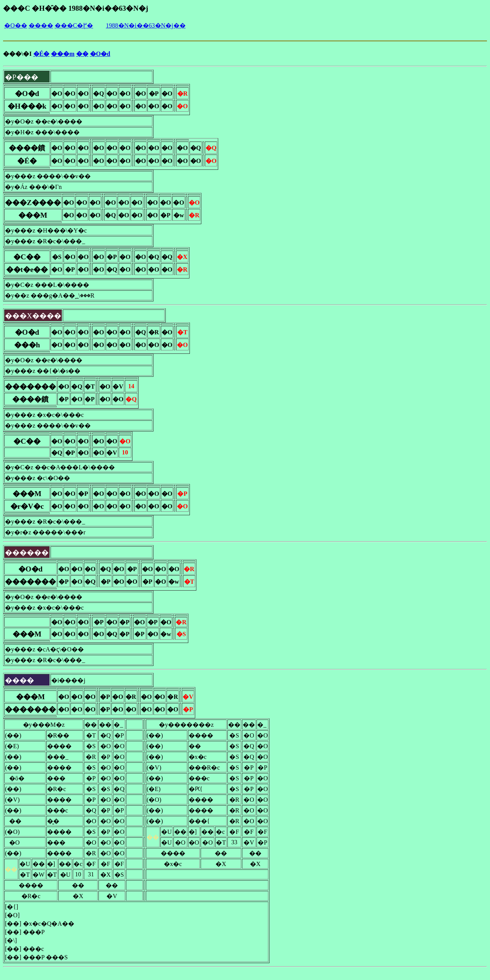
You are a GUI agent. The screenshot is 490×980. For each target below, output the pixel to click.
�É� (42, 54)
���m (63, 54)
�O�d (100, 54)
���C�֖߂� (74, 25)
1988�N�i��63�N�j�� (146, 25)
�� (82, 54)
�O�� (16, 25)
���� (41, 25)
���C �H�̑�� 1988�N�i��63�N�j (76, 8)
